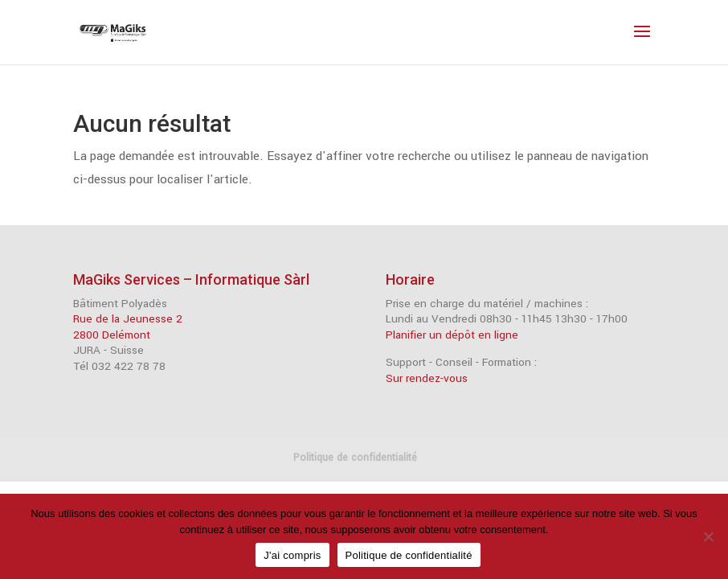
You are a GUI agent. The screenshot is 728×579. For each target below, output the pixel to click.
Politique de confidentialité (355, 458)
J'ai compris (292, 555)
